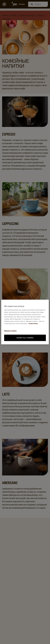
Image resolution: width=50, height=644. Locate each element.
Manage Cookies (10, 331)
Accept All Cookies (25, 338)
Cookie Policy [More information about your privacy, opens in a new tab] (33, 324)
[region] (25, 322)
